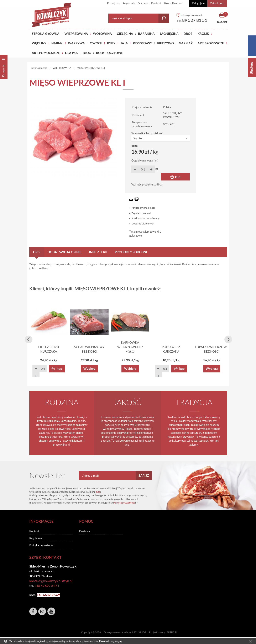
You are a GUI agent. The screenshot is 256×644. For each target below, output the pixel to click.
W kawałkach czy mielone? (147, 133)
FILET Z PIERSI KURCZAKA (53, 352)
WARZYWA (76, 43)
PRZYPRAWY (143, 43)
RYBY (111, 43)
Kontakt (156, 3)
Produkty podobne (131, 252)
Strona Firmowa (173, 3)
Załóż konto (217, 3)
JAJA (124, 43)
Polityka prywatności (42, 546)
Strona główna (46, 34)
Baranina (146, 34)
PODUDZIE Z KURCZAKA (203, 352)
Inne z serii (98, 252)
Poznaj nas (113, 3)
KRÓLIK (203, 34)
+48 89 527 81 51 (47, 586)
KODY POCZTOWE (110, 53)
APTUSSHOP (139, 633)
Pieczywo (166, 43)
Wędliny (39, 43)
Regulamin (129, 3)
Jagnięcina (169, 34)
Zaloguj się (198, 3)
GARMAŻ (186, 43)
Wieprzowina (76, 34)
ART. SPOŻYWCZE (211, 43)
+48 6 (41, 595)
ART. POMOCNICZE (46, 53)
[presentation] (28, 339)
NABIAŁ (57, 43)
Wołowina (102, 34)
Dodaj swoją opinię (65, 252)
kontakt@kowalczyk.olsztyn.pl (51, 581)
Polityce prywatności (124, 503)
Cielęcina (125, 34)
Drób (188, 34)
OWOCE (96, 43)
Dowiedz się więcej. (111, 641)
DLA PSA (71, 53)
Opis (37, 252)
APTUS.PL (172, 633)
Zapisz (144, 476)
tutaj (98, 492)
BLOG (87, 53)
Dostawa (143, 3)
